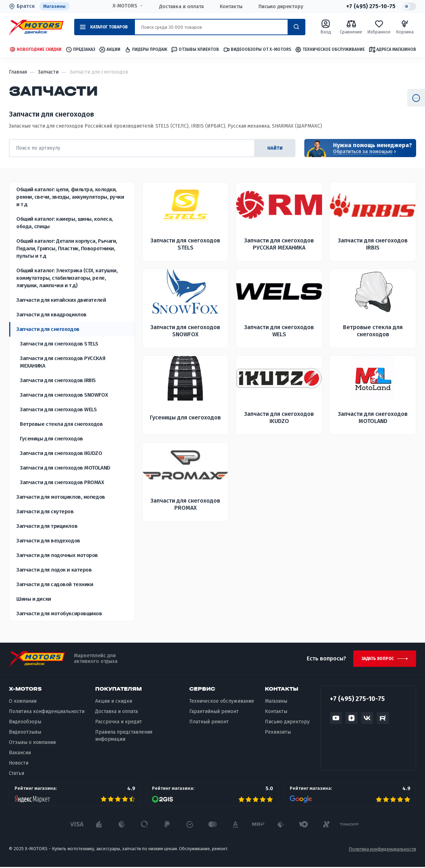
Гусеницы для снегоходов (51, 439)
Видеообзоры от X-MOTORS (257, 50)
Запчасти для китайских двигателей (61, 300)
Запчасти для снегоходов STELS (59, 344)
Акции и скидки (114, 703)
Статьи (17, 774)
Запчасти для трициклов (47, 526)
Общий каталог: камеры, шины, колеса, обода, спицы (65, 223)
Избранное (379, 27)
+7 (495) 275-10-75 (370, 6)
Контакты (231, 7)
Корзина (405, 27)
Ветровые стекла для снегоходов (61, 424)
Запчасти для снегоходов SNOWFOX (64, 395)
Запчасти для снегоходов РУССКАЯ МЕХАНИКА (62, 362)
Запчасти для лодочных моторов (57, 556)
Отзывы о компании (32, 743)
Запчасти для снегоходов (48, 329)
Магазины (55, 6)
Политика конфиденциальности (47, 713)
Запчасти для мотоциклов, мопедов (61, 497)
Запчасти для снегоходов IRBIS (58, 381)
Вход (325, 27)
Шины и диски (34, 599)
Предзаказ (80, 50)
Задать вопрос (377, 659)
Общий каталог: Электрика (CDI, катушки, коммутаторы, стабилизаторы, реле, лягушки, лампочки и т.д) (67, 278)
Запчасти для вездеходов (48, 541)
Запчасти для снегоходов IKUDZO (61, 454)
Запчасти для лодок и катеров (54, 570)
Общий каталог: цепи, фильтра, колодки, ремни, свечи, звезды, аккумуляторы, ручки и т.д (70, 197)
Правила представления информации (124, 737)
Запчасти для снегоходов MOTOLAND (65, 468)
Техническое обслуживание (330, 50)
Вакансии (20, 754)
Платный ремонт (209, 723)
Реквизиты (278, 733)
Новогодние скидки (35, 50)
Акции (110, 50)
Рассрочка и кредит (119, 723)
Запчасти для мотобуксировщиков (59, 614)
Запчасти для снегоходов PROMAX (62, 483)
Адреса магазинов (392, 50)
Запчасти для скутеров (45, 512)
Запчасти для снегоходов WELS (58, 410)
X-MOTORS (125, 6)
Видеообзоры (25, 723)
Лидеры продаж (146, 50)
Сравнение (351, 27)
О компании (23, 703)
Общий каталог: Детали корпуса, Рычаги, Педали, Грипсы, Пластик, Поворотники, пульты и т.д (67, 249)
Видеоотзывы (25, 733)
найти (274, 148)
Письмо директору (281, 7)
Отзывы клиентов (195, 50)
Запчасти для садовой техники (55, 585)
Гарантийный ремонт (214, 713)
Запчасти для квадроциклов (51, 315)
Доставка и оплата (181, 7)
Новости (19, 764)
